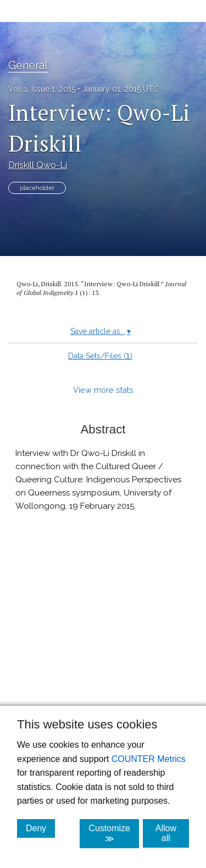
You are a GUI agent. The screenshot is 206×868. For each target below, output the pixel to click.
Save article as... (101, 331)
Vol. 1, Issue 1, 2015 (42, 89)
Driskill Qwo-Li (38, 165)
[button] (103, 649)
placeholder (37, 188)
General (28, 65)
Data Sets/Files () (100, 356)
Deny (40, 828)
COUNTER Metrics (149, 759)
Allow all (172, 833)
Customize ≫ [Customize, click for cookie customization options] (114, 833)
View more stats (103, 390)
